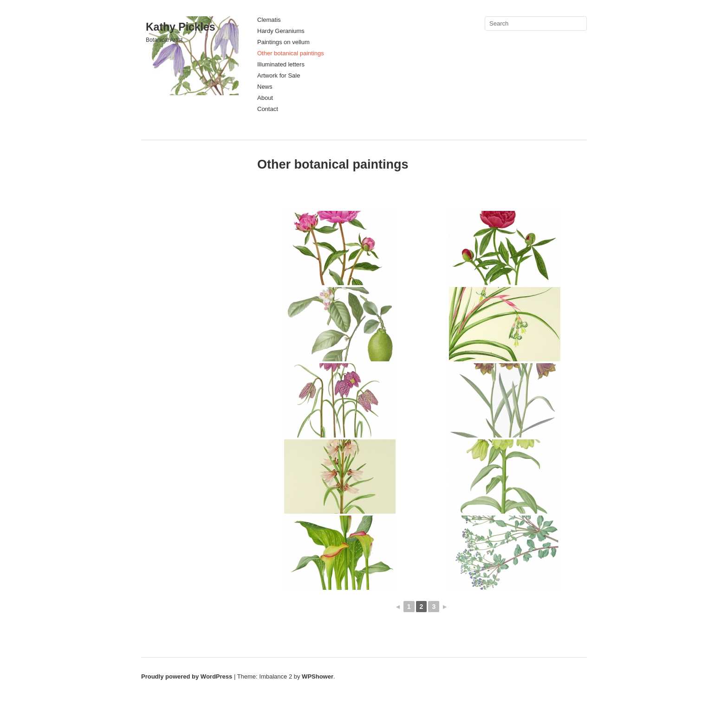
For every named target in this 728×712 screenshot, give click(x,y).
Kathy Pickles (181, 27)
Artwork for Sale (279, 75)
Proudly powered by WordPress (187, 676)
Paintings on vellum (283, 42)
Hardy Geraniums (281, 31)
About (265, 98)
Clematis (269, 20)
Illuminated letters (281, 64)
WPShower (318, 676)
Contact (268, 109)
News (265, 87)
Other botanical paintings (291, 53)
